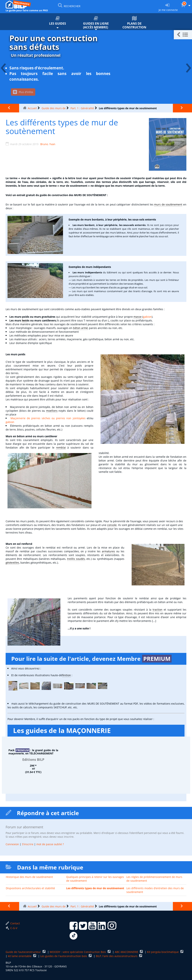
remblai (61, 448)
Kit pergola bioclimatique (163, 952)
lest (24, 320)
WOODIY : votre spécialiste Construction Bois (78, 952)
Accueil (32, 108)
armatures (108, 551)
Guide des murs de (54, 108)
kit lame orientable (20, 956)
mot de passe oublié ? (50, 844)
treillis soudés (76, 559)
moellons (52, 411)
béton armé (80, 328)
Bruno (44, 144)
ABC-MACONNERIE (127, 952)
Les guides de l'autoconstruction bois (64, 956)
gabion (147, 317)
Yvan (52, 144)
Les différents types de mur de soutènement (95, 888)
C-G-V (11, 928)
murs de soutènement (168, 204)
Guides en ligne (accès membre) (96, 23)
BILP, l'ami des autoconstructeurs (117, 956)
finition (66, 675)
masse (138, 317)
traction (157, 610)
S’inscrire (28, 844)
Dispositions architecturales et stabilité (30, 888)
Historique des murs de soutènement (29, 877)
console (112, 525)
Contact (13, 924)
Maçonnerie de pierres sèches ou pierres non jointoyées (48, 418)
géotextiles (12, 563)
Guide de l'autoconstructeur (24, 952)
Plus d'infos (23, 92)
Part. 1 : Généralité (82, 108)
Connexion (12, 844)
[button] (183, 35)
